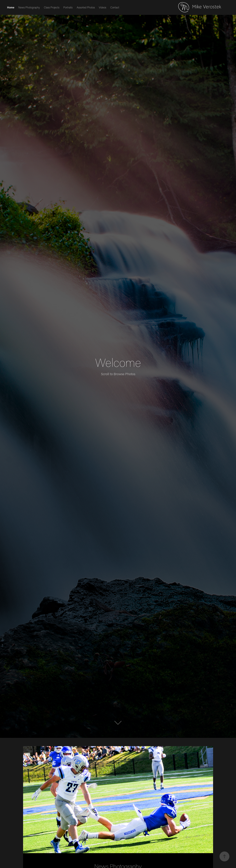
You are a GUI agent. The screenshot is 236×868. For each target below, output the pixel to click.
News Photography (29, 7)
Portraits (68, 7)
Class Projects (52, 7)
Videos (102, 7)
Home (11, 7)
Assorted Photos (86, 7)
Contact (115, 7)
